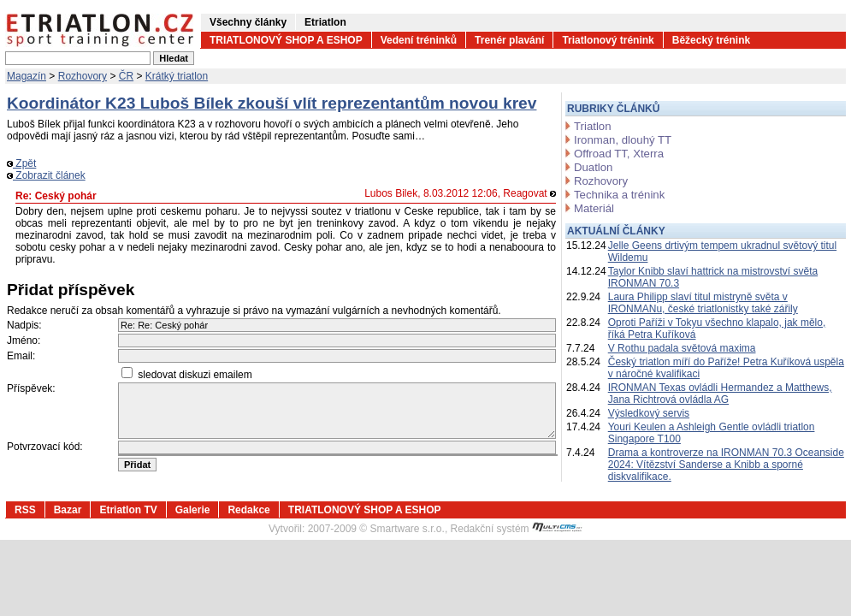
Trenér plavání (509, 40)
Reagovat (529, 193)
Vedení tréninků (419, 40)
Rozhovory (83, 76)
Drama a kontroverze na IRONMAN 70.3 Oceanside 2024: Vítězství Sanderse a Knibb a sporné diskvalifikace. (726, 465)
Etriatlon (325, 22)
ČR (126, 76)
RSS (25, 510)
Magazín (27, 76)
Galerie (193, 510)
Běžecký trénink (711, 40)
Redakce (248, 510)
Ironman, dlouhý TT (623, 140)
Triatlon (592, 126)
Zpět (21, 163)
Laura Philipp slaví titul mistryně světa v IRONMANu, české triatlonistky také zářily (703, 303)
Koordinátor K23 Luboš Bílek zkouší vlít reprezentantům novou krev (272, 103)
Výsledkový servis (649, 413)
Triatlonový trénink (608, 40)
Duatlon (593, 167)
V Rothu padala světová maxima (682, 348)
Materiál (594, 208)
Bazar (68, 510)
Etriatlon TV (128, 510)
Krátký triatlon (177, 76)
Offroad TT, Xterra (619, 154)
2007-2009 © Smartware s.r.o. (376, 529)
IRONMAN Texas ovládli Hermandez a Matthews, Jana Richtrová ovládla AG (720, 394)
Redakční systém (517, 529)
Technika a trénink (619, 195)
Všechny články (248, 22)
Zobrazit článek (46, 175)
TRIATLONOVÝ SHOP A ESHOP (286, 40)
